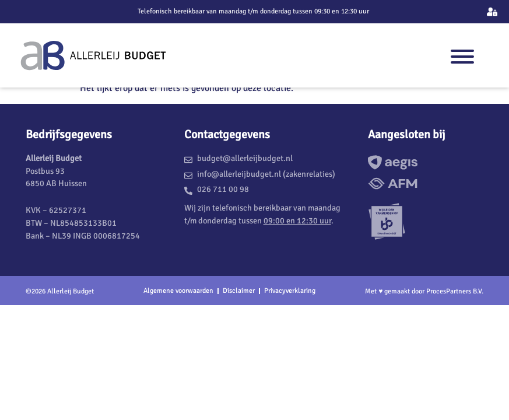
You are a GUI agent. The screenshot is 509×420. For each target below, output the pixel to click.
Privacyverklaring (290, 291)
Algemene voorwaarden (178, 291)
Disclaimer (239, 291)
